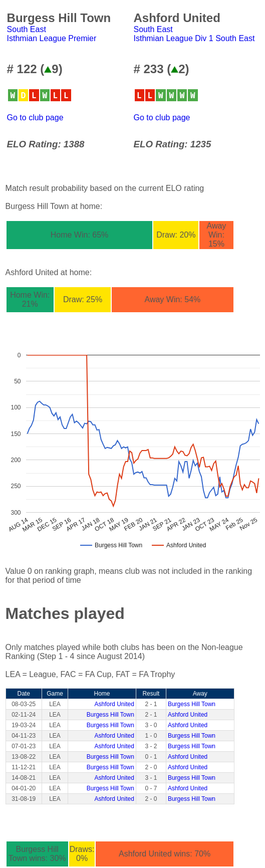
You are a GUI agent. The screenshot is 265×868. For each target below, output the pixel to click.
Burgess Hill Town (192, 704)
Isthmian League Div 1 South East (194, 38)
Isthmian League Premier (52, 38)
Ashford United (114, 704)
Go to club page (35, 118)
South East (27, 29)
